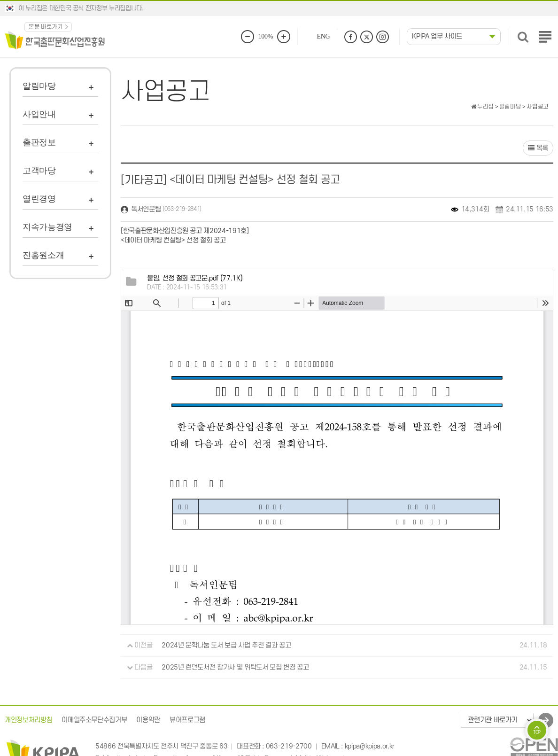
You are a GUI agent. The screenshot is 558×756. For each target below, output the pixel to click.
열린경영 (39, 199)
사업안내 (39, 114)
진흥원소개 (43, 255)
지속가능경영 (47, 227)
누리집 (482, 107)
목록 (538, 148)
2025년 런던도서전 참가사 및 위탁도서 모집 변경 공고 (235, 667)
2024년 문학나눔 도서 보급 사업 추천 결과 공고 (226, 645)
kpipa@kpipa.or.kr (370, 746)
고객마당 (39, 171)
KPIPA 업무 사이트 (437, 36)
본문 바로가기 (46, 27)
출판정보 (39, 142)
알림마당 (39, 86)
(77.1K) (195, 278)
